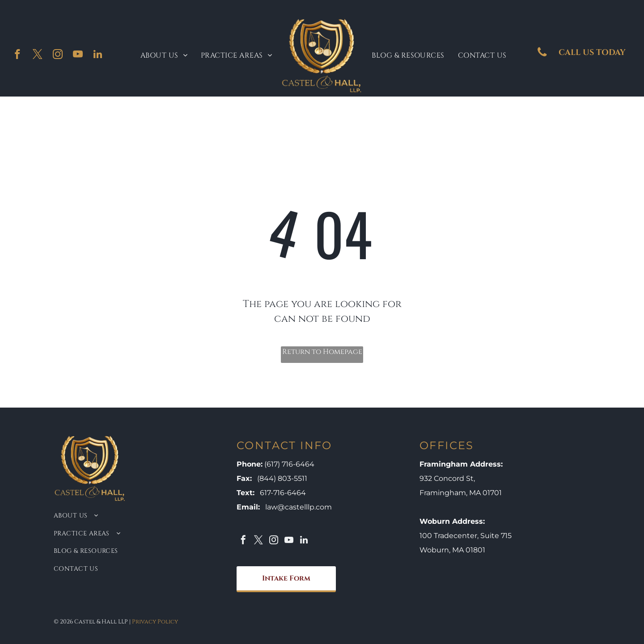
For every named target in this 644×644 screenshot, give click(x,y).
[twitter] (37, 55)
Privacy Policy (155, 622)
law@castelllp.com (299, 507)
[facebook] (17, 55)
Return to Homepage (322, 352)
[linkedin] (98, 55)
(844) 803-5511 (282, 478)
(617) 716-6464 (289, 464)
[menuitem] (164, 55)
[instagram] (57, 55)
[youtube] (78, 55)
